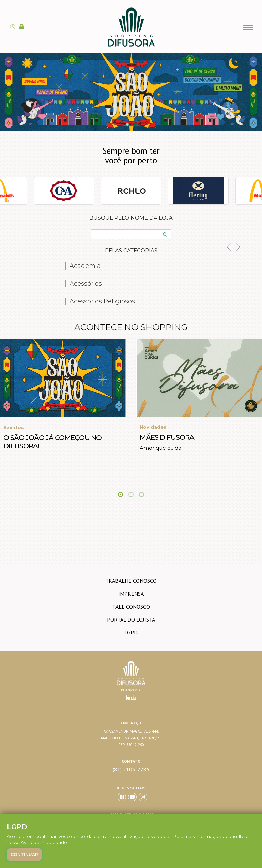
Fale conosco (131, 607)
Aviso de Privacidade (44, 842)
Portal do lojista (131, 620)
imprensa (131, 594)
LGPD (131, 632)
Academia (85, 266)
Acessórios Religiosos (102, 301)
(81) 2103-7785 (131, 769)
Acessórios (86, 284)
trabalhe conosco (131, 581)
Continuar (24, 855)
